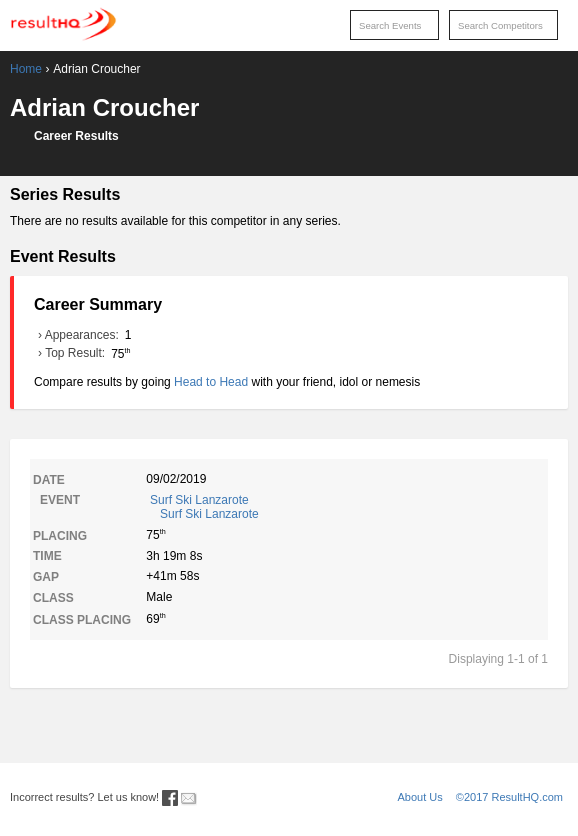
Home (26, 69)
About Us (420, 797)
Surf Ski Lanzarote (347, 507)
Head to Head (211, 382)
